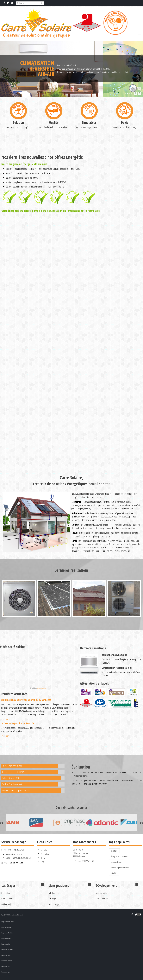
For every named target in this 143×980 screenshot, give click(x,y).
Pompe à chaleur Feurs (6, 938)
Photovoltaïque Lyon (6, 972)
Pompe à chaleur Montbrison (7, 933)
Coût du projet (7, 904)
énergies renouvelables (119, 856)
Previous (2, 823)
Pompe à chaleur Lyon (6, 944)
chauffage (114, 851)
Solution (18, 148)
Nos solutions (6, 893)
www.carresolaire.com (41, 688)
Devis (125, 148)
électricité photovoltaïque (120, 868)
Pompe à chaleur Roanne (6, 927)
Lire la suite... (6, 719)
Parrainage (52, 899)
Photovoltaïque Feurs (6, 966)
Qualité (54, 148)
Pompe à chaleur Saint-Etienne (7, 922)
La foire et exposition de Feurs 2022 (19, 723)
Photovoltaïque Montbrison (7, 961)
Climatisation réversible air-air (117, 668)
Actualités (44, 850)
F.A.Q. (43, 862)
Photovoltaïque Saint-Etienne (7, 950)
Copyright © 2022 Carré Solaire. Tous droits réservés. (12, 915)
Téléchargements (55, 893)
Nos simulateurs (7, 899)
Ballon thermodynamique (114, 655)
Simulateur (89, 148)
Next (141, 823)
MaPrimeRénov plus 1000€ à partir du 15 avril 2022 (26, 700)
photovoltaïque (116, 862)
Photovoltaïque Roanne (6, 955)
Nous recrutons (101, 893)
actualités (114, 873)
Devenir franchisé (102, 899)
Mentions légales (55, 904)
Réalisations (45, 854)
